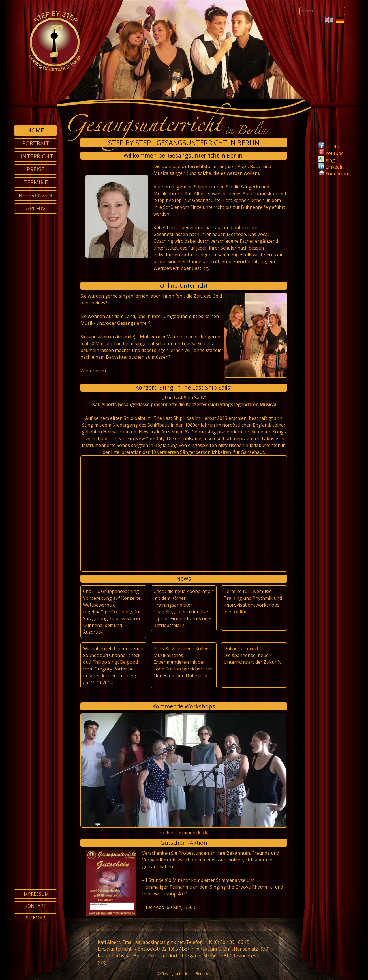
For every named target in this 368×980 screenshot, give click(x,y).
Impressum (36, 894)
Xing (327, 160)
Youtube (331, 153)
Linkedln (331, 167)
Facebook (332, 147)
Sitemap (36, 918)
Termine (36, 182)
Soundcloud (338, 174)
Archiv (36, 208)
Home (36, 130)
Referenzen (36, 195)
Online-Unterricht (242, 648)
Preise (36, 169)
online (241, 612)
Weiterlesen (93, 371)
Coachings (122, 612)
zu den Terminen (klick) (184, 833)
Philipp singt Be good (115, 662)
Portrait (36, 143)
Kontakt (36, 906)
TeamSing (164, 612)
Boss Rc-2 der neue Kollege (182, 648)
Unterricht (36, 156)
